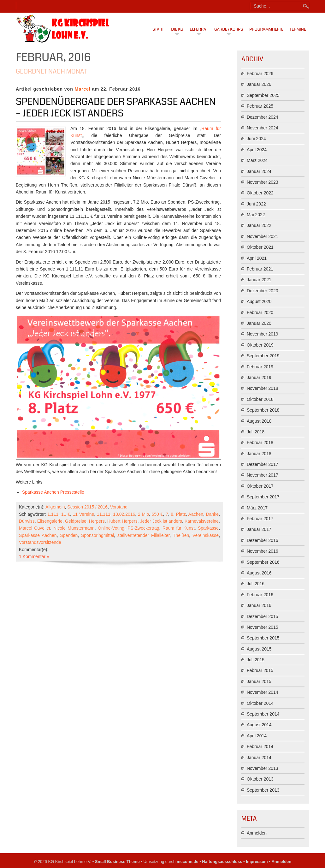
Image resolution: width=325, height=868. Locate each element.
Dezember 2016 (263, 540)
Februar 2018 (260, 443)
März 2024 (257, 160)
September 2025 (263, 95)
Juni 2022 (256, 204)
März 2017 (257, 508)
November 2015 (263, 627)
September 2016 (263, 562)
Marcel (83, 89)
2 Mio (143, 514)
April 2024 (257, 150)
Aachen (196, 514)
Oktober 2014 (260, 703)
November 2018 (263, 388)
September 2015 (263, 638)
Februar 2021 (260, 269)
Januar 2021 (259, 280)
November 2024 (263, 128)
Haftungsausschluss (222, 862)
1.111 (53, 514)
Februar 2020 (260, 312)
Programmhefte (266, 29)
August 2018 (259, 421)
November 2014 (263, 692)
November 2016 (263, 551)
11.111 (104, 514)
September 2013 (263, 790)
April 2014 (257, 736)
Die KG (177, 29)
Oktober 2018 (260, 399)
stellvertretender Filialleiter (144, 535)
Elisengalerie (50, 521)
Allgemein (55, 507)
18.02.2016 (124, 514)
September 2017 (263, 497)
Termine (298, 29)
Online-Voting (111, 528)
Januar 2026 (259, 84)
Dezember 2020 (263, 291)
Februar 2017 (260, 519)
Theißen (181, 535)
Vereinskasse (206, 535)
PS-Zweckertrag (143, 528)
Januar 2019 (259, 378)
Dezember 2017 (263, 464)
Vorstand (119, 507)
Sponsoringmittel (98, 535)
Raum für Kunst (179, 528)
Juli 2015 (256, 660)
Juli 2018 (256, 432)
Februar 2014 (260, 746)
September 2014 (263, 714)
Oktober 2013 (260, 779)
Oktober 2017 (260, 486)
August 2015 (259, 649)
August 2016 (259, 573)
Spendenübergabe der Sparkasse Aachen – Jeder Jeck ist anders (116, 108)
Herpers (97, 521)
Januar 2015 (259, 681)
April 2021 (257, 258)
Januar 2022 (259, 225)
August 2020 (259, 301)
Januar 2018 (259, 454)
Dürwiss (27, 521)
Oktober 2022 (260, 193)
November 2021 (263, 236)
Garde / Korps (229, 29)
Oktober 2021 (260, 247)
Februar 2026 (260, 74)
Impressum (257, 862)
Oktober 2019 (260, 345)
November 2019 (263, 334)
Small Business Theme (117, 862)
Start (158, 29)
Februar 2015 (260, 670)
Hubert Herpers (122, 521)
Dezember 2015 (263, 616)
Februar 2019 (260, 367)
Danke (212, 514)
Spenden (69, 535)
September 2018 (263, 410)
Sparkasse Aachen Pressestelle (53, 492)
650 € (157, 514)
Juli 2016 (256, 584)
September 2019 (263, 356)
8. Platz (178, 514)
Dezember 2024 (263, 117)
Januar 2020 (259, 323)
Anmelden (257, 833)
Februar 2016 (260, 595)
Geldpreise (76, 521)
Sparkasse (208, 528)
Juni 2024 (256, 139)
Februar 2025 (260, 106)
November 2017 (263, 475)
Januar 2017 (259, 529)
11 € (66, 514)
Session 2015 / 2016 (87, 507)
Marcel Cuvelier (35, 528)
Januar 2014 (259, 758)
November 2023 (263, 182)
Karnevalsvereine (202, 521)
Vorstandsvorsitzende (40, 542)
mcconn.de (188, 862)
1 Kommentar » (34, 556)
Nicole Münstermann (74, 528)
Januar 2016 (259, 605)
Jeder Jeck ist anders (161, 521)
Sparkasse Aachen (38, 535)
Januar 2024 (259, 171)
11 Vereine (84, 514)
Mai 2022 (256, 215)
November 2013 (263, 768)
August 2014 (259, 725)
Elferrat (199, 29)
